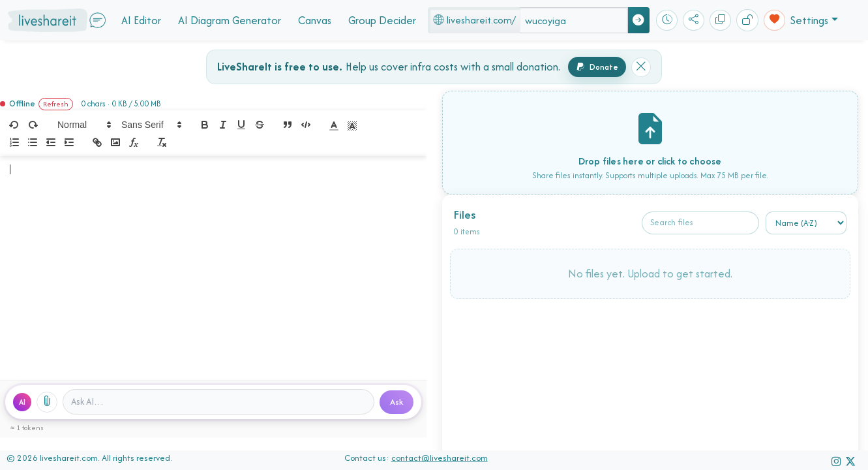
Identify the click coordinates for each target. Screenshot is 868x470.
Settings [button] (809, 20)
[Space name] (574, 20)
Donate (597, 67)
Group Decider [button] (382, 20)
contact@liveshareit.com (440, 458)
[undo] (14, 125)
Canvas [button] (315, 20)
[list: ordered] (14, 142)
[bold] (205, 125)
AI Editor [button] (141, 20)
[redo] (33, 125)
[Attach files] (47, 402)
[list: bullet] (33, 142)
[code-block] (306, 125)
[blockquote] (288, 125)
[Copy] (720, 21)
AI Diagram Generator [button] (230, 20)
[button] (83, 125)
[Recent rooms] (667, 21)
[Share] (694, 21)
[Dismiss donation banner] (641, 67)
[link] (97, 142)
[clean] (162, 142)
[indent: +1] (69, 142)
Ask (397, 402)
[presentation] (651, 279)
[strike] (260, 125)
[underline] (241, 125)
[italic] (223, 125)
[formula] (134, 142)
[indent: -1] (51, 142)
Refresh (56, 104)
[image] (115, 142)
